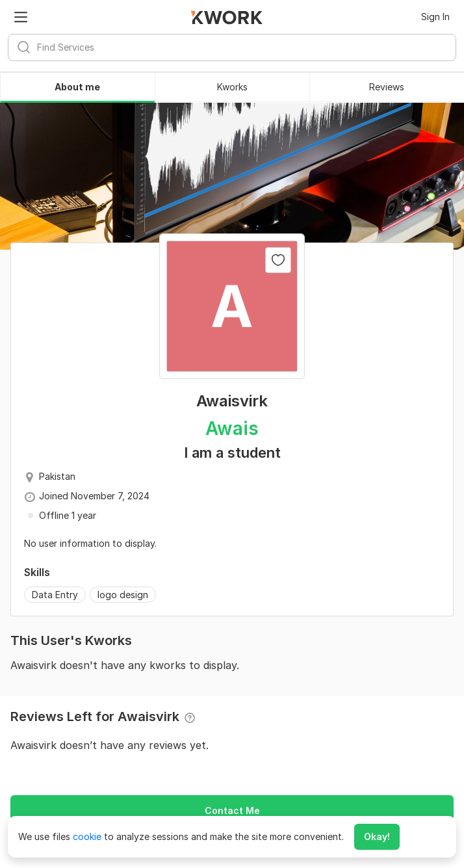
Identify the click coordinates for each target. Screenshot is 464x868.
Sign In (435, 17)
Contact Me (232, 810)
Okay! (377, 836)
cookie (87, 836)
